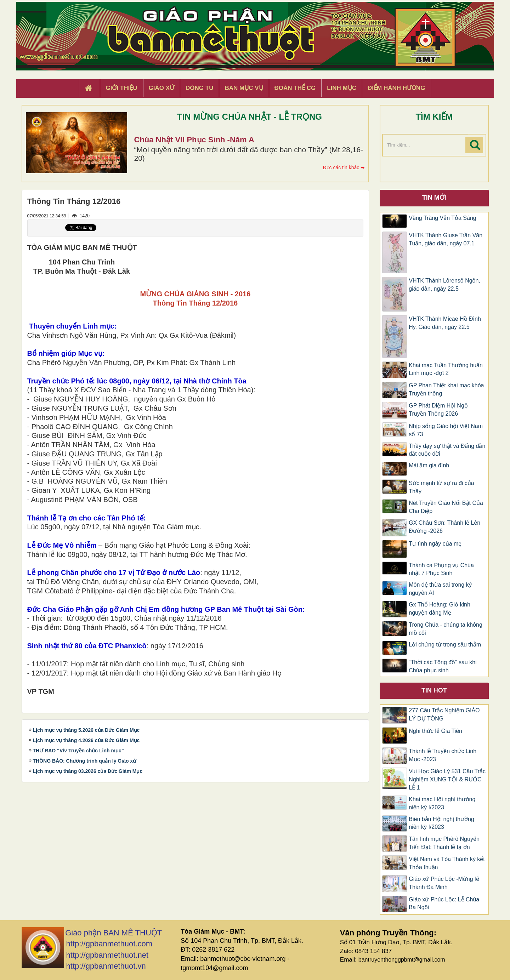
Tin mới (434, 198)
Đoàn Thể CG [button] (295, 88)
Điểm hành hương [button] (396, 88)
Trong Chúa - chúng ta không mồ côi (446, 629)
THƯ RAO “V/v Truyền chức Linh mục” (78, 751)
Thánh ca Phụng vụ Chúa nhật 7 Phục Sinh (441, 569)
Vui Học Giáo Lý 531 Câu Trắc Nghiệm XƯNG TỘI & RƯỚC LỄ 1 (447, 779)
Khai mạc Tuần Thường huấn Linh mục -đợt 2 (446, 369)
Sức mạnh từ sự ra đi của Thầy (441, 487)
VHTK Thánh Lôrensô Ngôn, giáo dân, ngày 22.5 (444, 285)
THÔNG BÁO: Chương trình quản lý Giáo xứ (85, 761)
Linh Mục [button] (342, 88)
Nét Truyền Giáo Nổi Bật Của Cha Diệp (446, 507)
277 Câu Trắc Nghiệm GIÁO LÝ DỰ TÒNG (444, 714)
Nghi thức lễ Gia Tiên (435, 731)
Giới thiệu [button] (121, 88)
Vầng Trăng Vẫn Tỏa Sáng (442, 218)
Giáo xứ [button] (162, 88)
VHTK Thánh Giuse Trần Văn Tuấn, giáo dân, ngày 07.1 (446, 239)
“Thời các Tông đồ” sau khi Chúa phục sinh (443, 666)
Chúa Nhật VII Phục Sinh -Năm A (194, 140)
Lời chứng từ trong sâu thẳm (445, 645)
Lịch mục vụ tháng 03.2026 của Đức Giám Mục (88, 771)
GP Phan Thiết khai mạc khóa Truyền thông (446, 389)
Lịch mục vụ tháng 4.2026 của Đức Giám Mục (86, 740)
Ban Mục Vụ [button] (244, 88)
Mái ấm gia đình (429, 465)
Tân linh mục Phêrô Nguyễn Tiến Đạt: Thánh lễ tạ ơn (444, 843)
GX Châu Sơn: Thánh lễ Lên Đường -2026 (444, 527)
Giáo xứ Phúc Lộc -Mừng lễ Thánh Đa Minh (444, 883)
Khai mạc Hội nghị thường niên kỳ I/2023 (442, 803)
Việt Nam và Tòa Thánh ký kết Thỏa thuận (447, 863)
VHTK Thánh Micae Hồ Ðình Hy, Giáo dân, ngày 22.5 (445, 323)
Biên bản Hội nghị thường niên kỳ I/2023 (441, 823)
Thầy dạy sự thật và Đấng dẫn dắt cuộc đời (447, 450)
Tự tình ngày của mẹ (435, 544)
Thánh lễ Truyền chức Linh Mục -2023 (443, 755)
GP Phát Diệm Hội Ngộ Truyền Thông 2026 (438, 410)
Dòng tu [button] (199, 88)
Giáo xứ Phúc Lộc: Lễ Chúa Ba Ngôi (444, 904)
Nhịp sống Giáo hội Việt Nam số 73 (446, 430)
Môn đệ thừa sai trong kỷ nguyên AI (440, 589)
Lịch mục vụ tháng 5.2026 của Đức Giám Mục (86, 730)
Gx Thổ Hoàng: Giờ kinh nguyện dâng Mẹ (440, 609)
